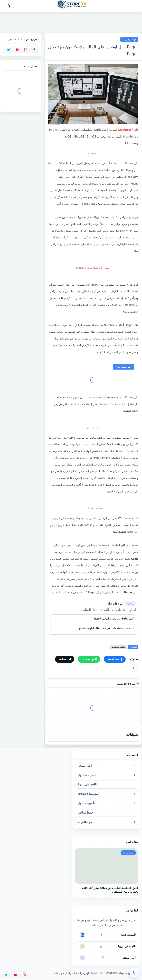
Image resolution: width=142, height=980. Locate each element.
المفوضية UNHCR (89, 794)
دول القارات (85, 822)
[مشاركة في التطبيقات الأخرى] (133, 668)
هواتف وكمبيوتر (129, 39)
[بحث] (8, 6)
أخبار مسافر (129, 958)
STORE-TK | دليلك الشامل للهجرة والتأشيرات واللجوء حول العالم (85, 973)
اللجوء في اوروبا (87, 785)
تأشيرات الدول (86, 803)
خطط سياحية (86, 813)
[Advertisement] (71, 20)
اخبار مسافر (85, 766)
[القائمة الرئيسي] (135, 6)
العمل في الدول (87, 775)
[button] (115, 659)
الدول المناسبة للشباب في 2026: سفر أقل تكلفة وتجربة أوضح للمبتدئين (110, 890)
